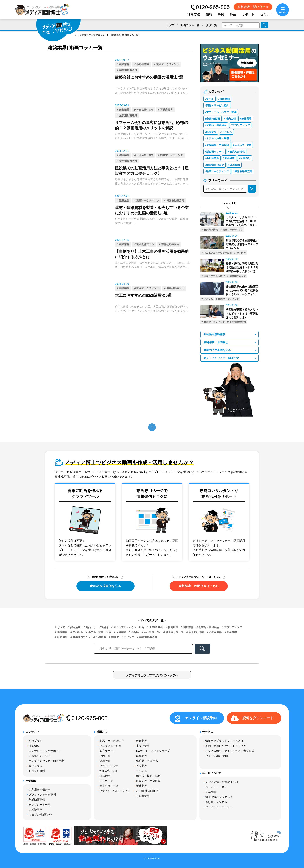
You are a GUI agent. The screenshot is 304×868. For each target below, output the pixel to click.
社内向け (245, 158)
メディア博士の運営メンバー (223, 782)
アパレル (227, 132)
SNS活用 (105, 776)
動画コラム (35, 766)
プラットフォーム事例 (42, 794)
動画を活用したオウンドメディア (226, 746)
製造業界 (142, 786)
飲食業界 (142, 741)
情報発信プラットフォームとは (224, 741)
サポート (248, 14)
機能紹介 (34, 746)
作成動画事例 (37, 800)
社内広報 (231, 119)
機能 (209, 14)
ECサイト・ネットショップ (153, 751)
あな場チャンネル (216, 802)
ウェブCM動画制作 (40, 815)
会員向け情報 (237, 152)
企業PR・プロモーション (115, 791)
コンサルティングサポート (45, 751)
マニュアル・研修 (110, 746)
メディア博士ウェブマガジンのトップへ (152, 675)
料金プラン (35, 741)
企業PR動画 (213, 119)
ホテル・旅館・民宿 (218, 138)
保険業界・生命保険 (218, 145)
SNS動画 (235, 165)
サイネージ (106, 781)
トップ (170, 25)
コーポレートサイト (218, 787)
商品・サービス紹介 (218, 105)
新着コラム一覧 (190, 25)
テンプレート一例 (40, 805)
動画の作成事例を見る (105, 586)
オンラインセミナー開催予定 (221, 358)
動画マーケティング (168, 64)
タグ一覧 (212, 25)
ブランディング (241, 125)
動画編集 (230, 158)
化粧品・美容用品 (216, 125)
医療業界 (211, 132)
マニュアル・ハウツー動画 (221, 112)
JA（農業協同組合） (149, 791)
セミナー (266, 14)
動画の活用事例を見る (217, 350)
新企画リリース (215, 152)
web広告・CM (145, 110)
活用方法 (194, 14)
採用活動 (225, 99)
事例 (221, 14)
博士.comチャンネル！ (219, 797)
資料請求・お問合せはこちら (199, 586)
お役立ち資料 (37, 771)
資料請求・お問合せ (216, 342)
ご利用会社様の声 (40, 790)
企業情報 (211, 792)
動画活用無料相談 (214, 334)
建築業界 (124, 64)
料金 (233, 14)
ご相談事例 (35, 810)
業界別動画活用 (128, 70)
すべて (210, 99)
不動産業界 (143, 64)
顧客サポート (108, 751)
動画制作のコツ (145, 244)
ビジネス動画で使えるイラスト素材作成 (230, 751)
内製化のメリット (40, 756)
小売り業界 (143, 746)
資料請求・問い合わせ (253, 7)
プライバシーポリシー (219, 807)
